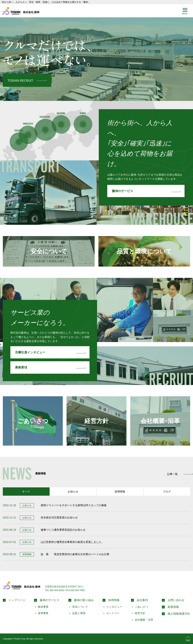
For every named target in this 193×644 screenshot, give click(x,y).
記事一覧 (172, 474)
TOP (188, 639)
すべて (26, 491)
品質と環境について (144, 251)
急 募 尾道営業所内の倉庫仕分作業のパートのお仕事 (75, 554)
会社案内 (142, 600)
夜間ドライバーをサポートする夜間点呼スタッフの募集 (74, 505)
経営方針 (96, 421)
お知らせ (73, 491)
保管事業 (43, 613)
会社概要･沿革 (160, 421)
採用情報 (120, 491)
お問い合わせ (176, 600)
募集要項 (21, 367)
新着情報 (173, 607)
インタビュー (114, 607)
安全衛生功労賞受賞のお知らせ (59, 517)
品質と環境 (79, 613)
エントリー (113, 613)
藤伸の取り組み (84, 600)
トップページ (17, 600)
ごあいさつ (33, 421)
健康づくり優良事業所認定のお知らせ (63, 530)
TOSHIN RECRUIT (20, 80)
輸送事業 (43, 607)
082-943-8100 (57, 590)
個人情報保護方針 (179, 613)
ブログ (167, 491)
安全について (49, 251)
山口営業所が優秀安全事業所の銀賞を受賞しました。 (72, 542)
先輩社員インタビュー (30, 352)
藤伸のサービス (123, 191)
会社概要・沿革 (144, 620)
